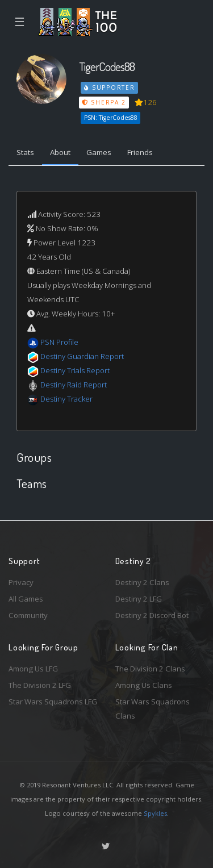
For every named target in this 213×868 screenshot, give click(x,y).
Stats (25, 152)
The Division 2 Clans (150, 669)
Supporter (110, 87)
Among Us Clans (144, 685)
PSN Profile (59, 342)
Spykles (155, 813)
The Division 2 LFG (40, 685)
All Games (26, 599)
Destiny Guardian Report (82, 356)
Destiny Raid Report (74, 385)
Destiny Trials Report (75, 370)
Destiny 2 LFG (139, 599)
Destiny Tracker (66, 399)
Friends (140, 152)
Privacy (21, 582)
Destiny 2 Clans (142, 582)
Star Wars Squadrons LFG (53, 702)
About (60, 152)
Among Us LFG (33, 669)
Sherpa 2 (104, 102)
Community (28, 615)
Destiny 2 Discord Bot (152, 615)
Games (99, 152)
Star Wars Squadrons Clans (153, 709)
